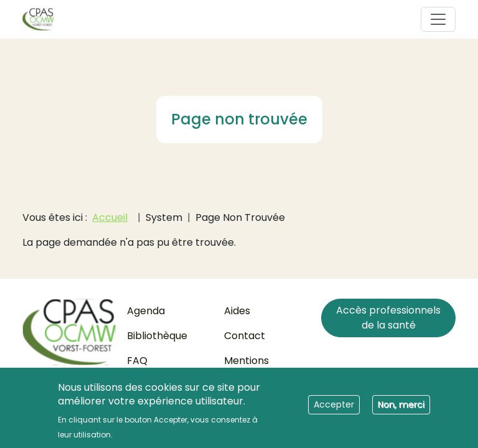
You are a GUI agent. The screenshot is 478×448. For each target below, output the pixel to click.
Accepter (334, 409)
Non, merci (401, 409)
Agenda (146, 311)
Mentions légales (246, 368)
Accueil (110, 217)
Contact (245, 336)
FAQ (137, 361)
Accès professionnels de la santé (388, 318)
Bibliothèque (157, 336)
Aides (237, 311)
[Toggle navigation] (438, 19)
